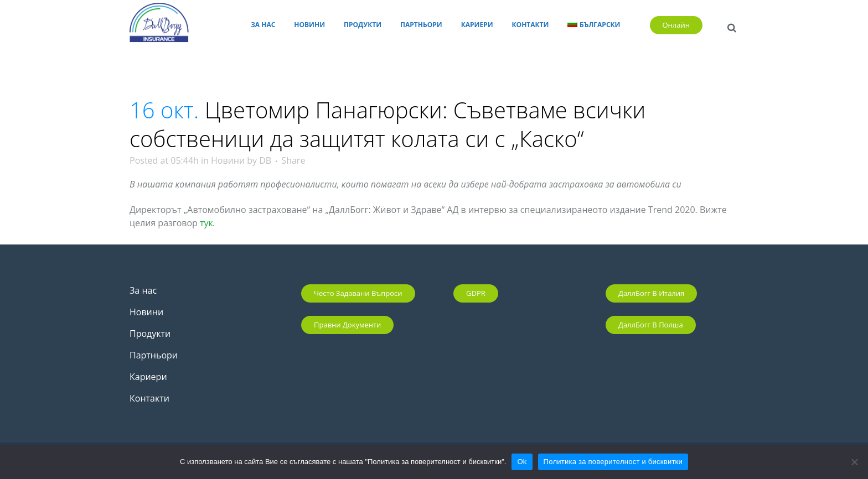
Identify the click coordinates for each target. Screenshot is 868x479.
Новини (228, 160)
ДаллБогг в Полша (651, 325)
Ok (522, 462)
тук (206, 223)
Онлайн (676, 25)
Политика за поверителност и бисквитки (613, 462)
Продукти (150, 334)
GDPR (476, 293)
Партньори (154, 355)
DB (265, 160)
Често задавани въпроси (358, 293)
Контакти (149, 398)
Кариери (148, 377)
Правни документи (347, 325)
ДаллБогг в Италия (651, 293)
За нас (143, 290)
